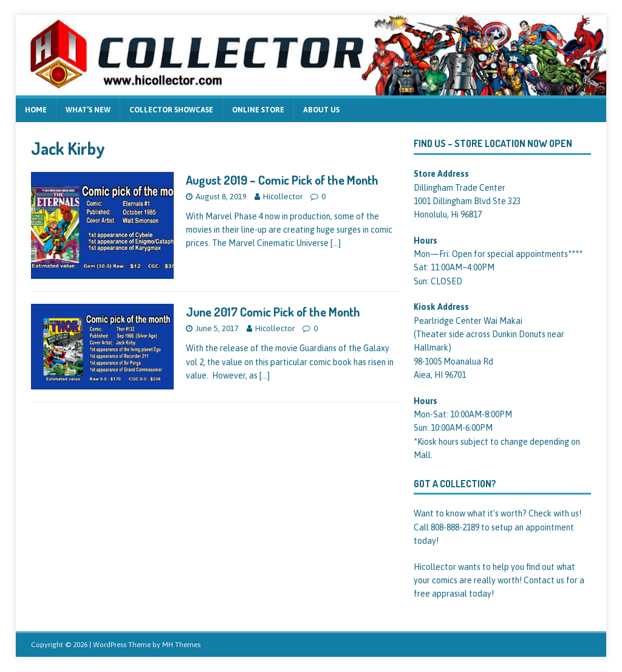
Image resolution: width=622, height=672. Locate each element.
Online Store (258, 110)
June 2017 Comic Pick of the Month (273, 312)
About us (321, 110)
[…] (336, 243)
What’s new (88, 110)
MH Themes (181, 645)
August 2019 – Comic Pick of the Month (282, 180)
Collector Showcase (171, 110)
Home (36, 110)
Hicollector (283, 197)
